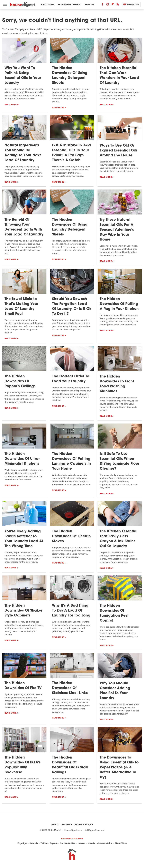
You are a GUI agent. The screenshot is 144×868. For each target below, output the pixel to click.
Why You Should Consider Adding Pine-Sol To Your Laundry (115, 691)
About (55, 825)
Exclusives (48, 5)
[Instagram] (108, 5)
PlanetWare (121, 843)
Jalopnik (34, 843)
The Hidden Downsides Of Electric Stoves (71, 536)
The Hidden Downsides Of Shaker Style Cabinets (23, 611)
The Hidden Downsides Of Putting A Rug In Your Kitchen (119, 304)
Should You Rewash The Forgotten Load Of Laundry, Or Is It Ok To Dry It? (72, 306)
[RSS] (118, 5)
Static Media (54, 830)
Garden (90, 5)
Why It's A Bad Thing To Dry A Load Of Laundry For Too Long (71, 611)
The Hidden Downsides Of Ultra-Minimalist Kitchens (22, 459)
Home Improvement (70, 5)
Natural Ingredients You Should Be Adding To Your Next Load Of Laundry (23, 153)
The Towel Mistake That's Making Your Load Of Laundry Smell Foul (21, 306)
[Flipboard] (113, 5)
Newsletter (131, 4)
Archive (67, 825)
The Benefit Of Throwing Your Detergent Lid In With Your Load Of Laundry (24, 227)
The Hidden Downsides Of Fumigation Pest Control (114, 613)
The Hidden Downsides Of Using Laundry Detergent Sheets (70, 76)
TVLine (44, 843)
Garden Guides (68, 843)
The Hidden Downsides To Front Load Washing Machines (117, 384)
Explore (54, 843)
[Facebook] (103, 5)
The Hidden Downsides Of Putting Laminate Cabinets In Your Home (71, 461)
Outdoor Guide (105, 843)
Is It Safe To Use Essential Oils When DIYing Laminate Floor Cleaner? (120, 461)
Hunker (81, 843)
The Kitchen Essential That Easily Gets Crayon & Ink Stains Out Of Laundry (119, 539)
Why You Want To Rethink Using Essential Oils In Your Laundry (23, 76)
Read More (11, 104)
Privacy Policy (84, 825)
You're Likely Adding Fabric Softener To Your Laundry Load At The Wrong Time (24, 539)
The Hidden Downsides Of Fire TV (23, 686)
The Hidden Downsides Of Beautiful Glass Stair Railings (70, 765)
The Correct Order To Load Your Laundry (71, 379)
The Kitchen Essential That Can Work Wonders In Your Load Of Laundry (119, 76)
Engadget (22, 843)
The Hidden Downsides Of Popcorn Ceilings (20, 381)
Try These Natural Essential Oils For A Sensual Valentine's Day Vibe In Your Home (117, 230)
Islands (91, 843)
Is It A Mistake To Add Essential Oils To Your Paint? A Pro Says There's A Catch (71, 153)
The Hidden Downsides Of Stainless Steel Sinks (70, 688)
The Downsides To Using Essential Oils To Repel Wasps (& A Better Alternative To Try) (119, 767)
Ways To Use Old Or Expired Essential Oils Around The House (119, 151)
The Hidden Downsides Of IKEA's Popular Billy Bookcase (22, 765)
